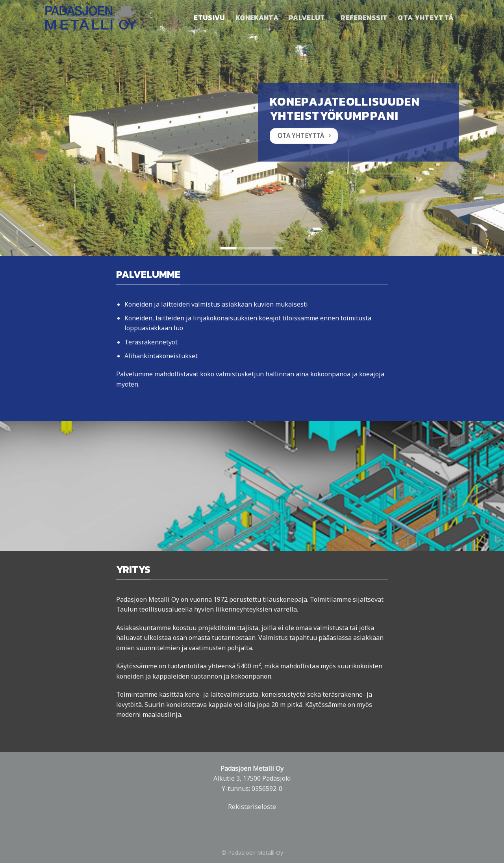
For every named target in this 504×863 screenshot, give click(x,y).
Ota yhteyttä (428, 18)
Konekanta (257, 18)
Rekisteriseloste (252, 807)
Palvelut (309, 18)
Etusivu (209, 18)
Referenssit (364, 18)
